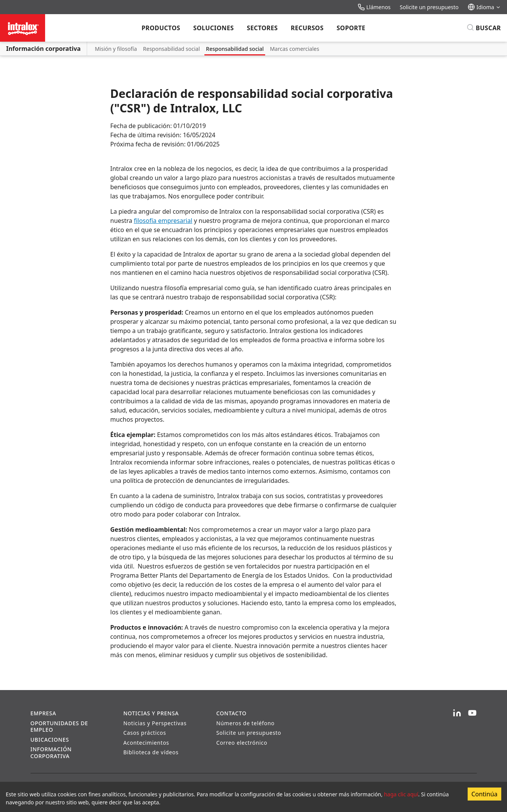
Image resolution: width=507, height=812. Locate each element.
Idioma (484, 7)
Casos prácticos (145, 733)
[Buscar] (484, 28)
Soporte (351, 28)
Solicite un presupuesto (429, 7)
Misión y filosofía (116, 49)
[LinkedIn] (457, 713)
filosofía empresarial (163, 221)
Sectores (262, 28)
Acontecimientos (146, 743)
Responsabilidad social (171, 49)
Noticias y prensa (151, 713)
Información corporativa (43, 49)
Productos (161, 28)
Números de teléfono (245, 723)
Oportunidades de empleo (59, 727)
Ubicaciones (50, 740)
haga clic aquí (401, 794)
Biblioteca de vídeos (151, 752)
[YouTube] (472, 713)
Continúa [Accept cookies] (484, 794)
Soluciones (214, 28)
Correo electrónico (242, 743)
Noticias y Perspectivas (155, 723)
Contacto (231, 713)
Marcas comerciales (294, 49)
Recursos (307, 28)
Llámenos (374, 7)
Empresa (44, 713)
